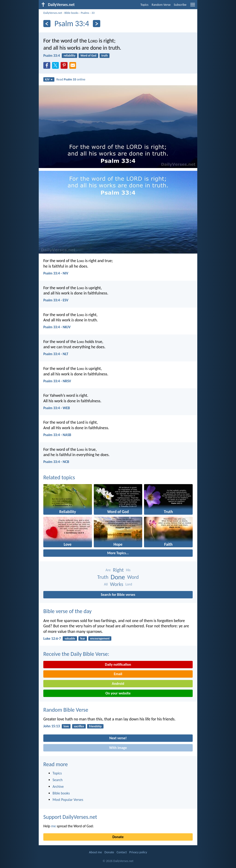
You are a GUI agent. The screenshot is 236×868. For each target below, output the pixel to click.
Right (118, 570)
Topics (144, 5)
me (54, 826)
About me (95, 852)
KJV (49, 79)
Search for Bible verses (118, 595)
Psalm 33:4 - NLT (56, 354)
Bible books (71, 13)
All (106, 584)
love (66, 726)
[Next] (96, 24)
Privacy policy (138, 852)
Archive (58, 787)
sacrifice (79, 726)
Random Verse (161, 5)
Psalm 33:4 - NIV (56, 273)
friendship (95, 726)
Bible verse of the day (67, 611)
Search (58, 780)
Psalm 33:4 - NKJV (57, 327)
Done (118, 577)
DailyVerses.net (53, 13)
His (128, 570)
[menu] (193, 6)
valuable (70, 638)
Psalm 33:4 (52, 56)
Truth (103, 577)
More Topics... (118, 553)
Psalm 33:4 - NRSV (57, 381)
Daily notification (118, 664)
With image (118, 748)
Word (133, 577)
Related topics (59, 477)
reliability (69, 56)
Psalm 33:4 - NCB (56, 462)
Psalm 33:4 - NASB (57, 435)
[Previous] (47, 24)
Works (117, 584)
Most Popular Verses (68, 800)
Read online (71, 79)
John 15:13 (52, 726)
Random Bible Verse (66, 710)
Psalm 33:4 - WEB (57, 408)
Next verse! (118, 738)
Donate (118, 837)
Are (108, 570)
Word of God (88, 56)
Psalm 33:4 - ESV (56, 300)
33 (93, 13)
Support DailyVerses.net (70, 817)
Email (118, 674)
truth (105, 56)
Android (118, 684)
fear (83, 638)
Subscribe (180, 5)
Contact (122, 852)
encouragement (100, 638)
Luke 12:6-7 (52, 638)
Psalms (85, 13)
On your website (118, 693)
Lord (129, 584)
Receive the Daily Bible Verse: (76, 654)
